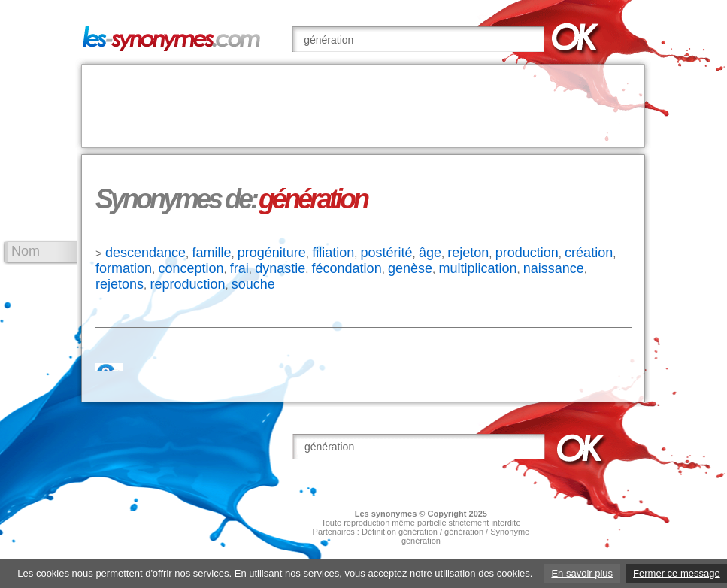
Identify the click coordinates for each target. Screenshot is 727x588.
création (589, 253)
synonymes (394, 514)
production (527, 253)
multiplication (477, 268)
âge (430, 253)
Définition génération (400, 532)
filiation (333, 253)
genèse (410, 268)
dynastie (280, 268)
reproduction (187, 284)
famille (211, 253)
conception (191, 268)
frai (239, 268)
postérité (387, 253)
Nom (26, 251)
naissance (554, 268)
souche (253, 284)
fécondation (347, 268)
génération (464, 532)
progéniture (272, 253)
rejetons (120, 284)
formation (124, 268)
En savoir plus (582, 573)
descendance (145, 253)
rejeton (468, 253)
